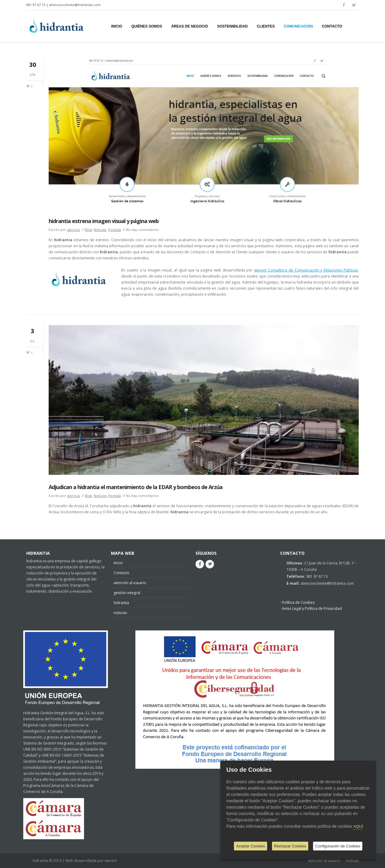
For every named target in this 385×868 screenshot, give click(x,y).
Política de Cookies (298, 602)
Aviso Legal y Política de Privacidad (312, 608)
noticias (120, 613)
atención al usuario (130, 583)
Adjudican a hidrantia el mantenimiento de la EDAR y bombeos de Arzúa (136, 487)
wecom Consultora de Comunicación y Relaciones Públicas (306, 270)
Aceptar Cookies (250, 846)
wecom (111, 861)
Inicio (118, 563)
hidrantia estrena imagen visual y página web (104, 221)
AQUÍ (358, 826)
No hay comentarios (142, 230)
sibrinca (73, 230)
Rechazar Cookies (290, 846)
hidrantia (121, 603)
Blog (88, 230)
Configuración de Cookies (338, 846)
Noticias (100, 230)
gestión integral (127, 593)
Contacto (121, 573)
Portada (115, 230)
